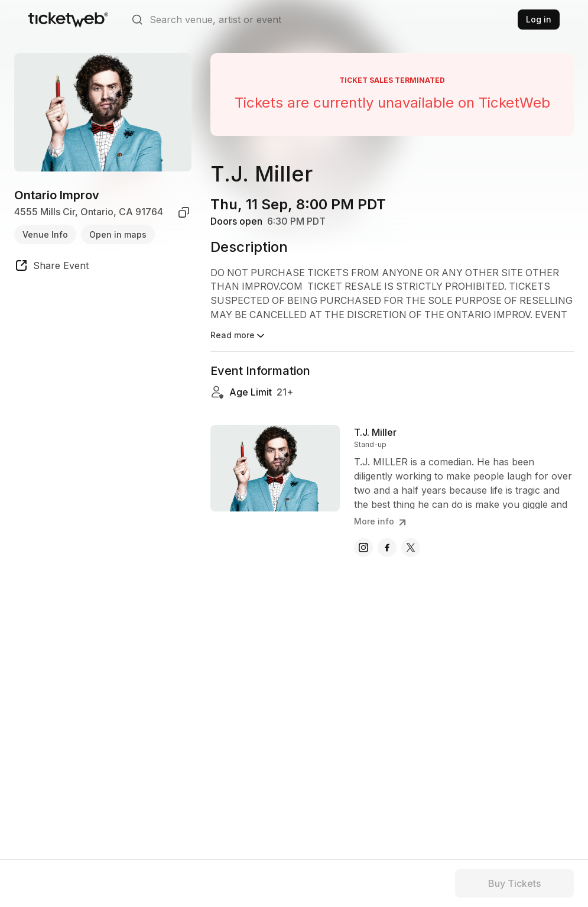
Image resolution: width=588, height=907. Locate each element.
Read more (238, 336)
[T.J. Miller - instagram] (363, 548)
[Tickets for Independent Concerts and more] (68, 20)
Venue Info (45, 234)
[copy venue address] (184, 212)
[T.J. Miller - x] (411, 548)
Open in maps (118, 234)
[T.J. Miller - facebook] (387, 548)
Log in (539, 19)
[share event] (51, 267)
